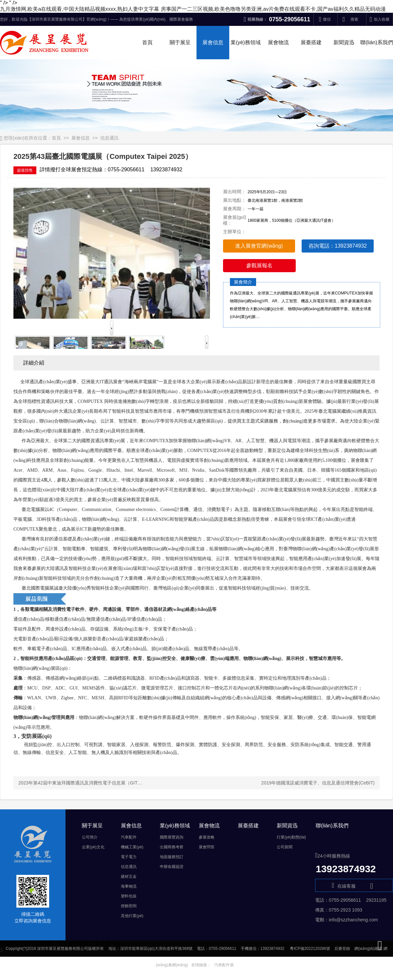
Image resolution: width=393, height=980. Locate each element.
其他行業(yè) (132, 916)
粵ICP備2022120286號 (310, 949)
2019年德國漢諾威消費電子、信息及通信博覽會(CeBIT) (318, 783)
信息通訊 (109, 138)
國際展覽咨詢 (172, 837)
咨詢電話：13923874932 (338, 246)
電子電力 (129, 857)
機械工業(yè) (132, 847)
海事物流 (129, 886)
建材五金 (129, 876)
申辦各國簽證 (172, 867)
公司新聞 (285, 847)
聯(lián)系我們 (377, 42)
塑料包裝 (129, 896)
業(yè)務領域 (246, 42)
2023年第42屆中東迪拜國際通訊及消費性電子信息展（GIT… (80, 783)
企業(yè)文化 (93, 847)
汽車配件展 (224, 965)
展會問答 (207, 847)
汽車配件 (129, 837)
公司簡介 (90, 837)
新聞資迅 (344, 42)
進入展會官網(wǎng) (259, 246)
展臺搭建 (311, 42)
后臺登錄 (342, 949)
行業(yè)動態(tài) (291, 837)
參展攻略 (207, 837)
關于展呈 (180, 42)
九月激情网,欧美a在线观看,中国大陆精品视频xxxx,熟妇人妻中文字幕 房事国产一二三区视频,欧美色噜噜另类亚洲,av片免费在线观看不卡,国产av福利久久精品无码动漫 (193, 9)
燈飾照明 (129, 906)
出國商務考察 (172, 847)
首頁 (147, 42)
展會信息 (213, 42)
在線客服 (354, 886)
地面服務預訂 (172, 857)
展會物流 (278, 42)
